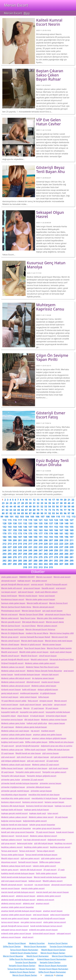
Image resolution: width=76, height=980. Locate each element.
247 (41, 550)
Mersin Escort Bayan (17, 943)
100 (6, 517)
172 (15, 533)
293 (61, 561)
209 (61, 540)
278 (56, 557)
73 (50, 510)
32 (38, 503)
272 (25, 557)
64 (15, 510)
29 (26, 503)
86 (26, 513)
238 (66, 547)
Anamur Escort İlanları (58, 943)
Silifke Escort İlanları (12, 946)
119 (30, 520)
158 (15, 530)
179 (51, 533)
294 (66, 561)
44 (11, 506)
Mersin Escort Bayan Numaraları (53, 966)
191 (41, 537)
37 (57, 503)
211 (72, 540)
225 (72, 544)
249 (51, 550)
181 (61, 533)
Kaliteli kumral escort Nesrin (49, 22)
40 (69, 503)
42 (3, 506)
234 (46, 547)
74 (53, 510)
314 (46, 567)
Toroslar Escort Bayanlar (26, 962)
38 (61, 503)
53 (46, 506)
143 (10, 527)
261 (41, 554)
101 (12, 517)
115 (10, 520)
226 (4, 547)
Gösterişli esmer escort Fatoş (51, 415)
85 (23, 513)
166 (56, 530)
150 (46, 527)
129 (10, 523)
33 (42, 503)
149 (41, 527)
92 (50, 513)
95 (61, 513)
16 (50, 500)
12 (34, 500)
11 (30, 500)
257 (20, 554)
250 (56, 550)
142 (4, 527)
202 (25, 540)
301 (30, 564)
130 (15, 523)
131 (20, 523)
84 (19, 513)
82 (11, 513)
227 (10, 547)
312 (35, 567)
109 (53, 517)
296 (4, 564)
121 (41, 520)
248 (46, 550)
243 (20, 550)
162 (35, 530)
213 (10, 544)
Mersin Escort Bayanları (62, 956)
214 (15, 544)
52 (42, 506)
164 (46, 530)
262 (46, 554)
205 (41, 540)
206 (46, 540)
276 (46, 557)
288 (35, 561)
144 (15, 527)
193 (51, 537)
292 (56, 561)
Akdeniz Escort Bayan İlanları (22, 972)
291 (51, 561)
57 (61, 506)
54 (50, 506)
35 (50, 503)
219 (41, 544)
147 (30, 527)
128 (4, 523)
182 (66, 533)
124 (56, 520)
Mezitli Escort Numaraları (38, 956)
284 (15, 561)
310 (25, 567)
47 (23, 506)
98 (73, 513)
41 (73, 503)
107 (42, 517)
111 (63, 517)
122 (46, 520)
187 (20, 537)
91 (46, 513)
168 (66, 530)
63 (11, 510)
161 (30, 530)
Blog (27, 13)
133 (30, 523)
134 (35, 523)
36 (53, 503)
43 (7, 506)
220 (46, 544)
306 (56, 564)
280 (66, 557)
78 (69, 510)
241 (10, 550)
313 (41, 567)
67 (26, 510)
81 (7, 513)
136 (46, 523)
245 (30, 550)
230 (25, 547)
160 (25, 530)
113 (73, 517)
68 (30, 510)
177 (41, 533)
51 (38, 506)
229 (20, 547)
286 (25, 561)
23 (3, 503)
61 (3, 510)
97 (69, 513)
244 (25, 550)
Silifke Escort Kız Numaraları (22, 959)
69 (34, 510)
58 (65, 506)
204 (35, 540)
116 (15, 520)
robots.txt (49, 975)
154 (66, 527)
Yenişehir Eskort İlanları (50, 962)
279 (61, 557)
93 (53, 513)
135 (41, 523)
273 (30, 557)
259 (30, 554)
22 (73, 500)
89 (38, 513)
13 (38, 500)
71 (42, 510)
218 (35, 544)
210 (66, 540)
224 (66, 544)
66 (23, 510)
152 (56, 527)
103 (22, 517)
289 (41, 561)
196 (66, 537)
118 (25, 520)
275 (41, 557)
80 (3, 513)
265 (61, 554)
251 (61, 550)
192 (46, 537)
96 (65, 513)
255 (10, 554)
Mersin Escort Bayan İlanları (53, 953)
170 (4, 533)
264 (56, 554)
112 (68, 517)
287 (30, 561)
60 (73, 506)
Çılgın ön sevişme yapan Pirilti (52, 357)
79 (73, 510)
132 (25, 523)
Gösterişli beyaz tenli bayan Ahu (51, 169)
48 (26, 506)
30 (30, 503)
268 (4, 557)
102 (17, 517)
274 (35, 557)
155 (72, 527)
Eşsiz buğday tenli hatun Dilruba (52, 463)
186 (15, 537)
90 (42, 513)
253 (72, 550)
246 (35, 550)
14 (42, 500)
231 (30, 547)
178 (46, 533)
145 (20, 527)
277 (51, 557)
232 (35, 547)
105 (32, 517)
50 (34, 506)
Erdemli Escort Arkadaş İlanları (24, 953)
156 (4, 530)
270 (15, 557)
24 (7, 503)
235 (51, 547)
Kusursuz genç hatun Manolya (46, 265)
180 (56, 533)
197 (72, 537)
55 (53, 506)
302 (35, 564)
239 (72, 547)
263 (51, 554)
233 (41, 547)
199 (10, 540)
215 (20, 544)
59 (69, 506)
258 (25, 554)
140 (66, 523)
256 (15, 554)
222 (56, 544)
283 (10, 561)
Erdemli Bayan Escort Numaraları (52, 959)
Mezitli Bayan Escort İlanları (54, 950)
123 (51, 520)
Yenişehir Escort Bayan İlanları (22, 966)
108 (48, 517)
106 (37, 517)
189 (30, 537)
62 (7, 510)
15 (46, 500)
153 (61, 527)
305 (51, 564)
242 (15, 550)
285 (20, 561)
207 (51, 540)
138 (56, 523)
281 (72, 557)
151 (51, 527)
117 (20, 520)
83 (15, 513)
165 (51, 530)
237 (61, 547)
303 (41, 564)
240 (4, 550)
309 (72, 564)
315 (51, 567)
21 (69, 500)
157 (10, 530)
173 (20, 533)
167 (61, 530)
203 (30, 540)
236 (56, 547)
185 (10, 537)
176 (35, 533)
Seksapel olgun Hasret (50, 214)
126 (66, 520)
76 (61, 510)
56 (57, 506)
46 (19, 506)
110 (58, 517)
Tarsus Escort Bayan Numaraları (24, 950)
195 (61, 537)
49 (30, 506)
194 (56, 537)
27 (19, 503)
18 (57, 500)
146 (25, 527)
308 (66, 564)
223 (61, 544)
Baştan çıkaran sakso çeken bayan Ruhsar (50, 75)
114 (4, 520)
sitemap (60, 975)
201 (20, 540)
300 (25, 564)
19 (61, 500)
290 (46, 561)
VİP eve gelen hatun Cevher (49, 122)
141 (72, 523)
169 (72, 530)
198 (4, 540)
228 (15, 547)
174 (25, 533)
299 (20, 564)
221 (51, 544)
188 (25, 537)
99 (2, 517)
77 (65, 510)
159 (20, 530)
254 (4, 554)
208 (56, 540)
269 (10, 557)
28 (23, 503)
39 (65, 503)
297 (10, 564)
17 (54, 500)
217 (30, 544)
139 (61, 523)
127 (72, 520)
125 (61, 520)
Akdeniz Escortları (37, 943)
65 (19, 510)
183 (72, 533)
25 (11, 503)
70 (38, 510)
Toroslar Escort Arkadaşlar (61, 946)
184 (4, 537)
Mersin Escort (16, 5)
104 (27, 517)
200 (15, 540)
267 (72, 554)
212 (4, 544)
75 (57, 510)
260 (35, 554)
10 (26, 500)
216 (25, 544)
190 (35, 537)
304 (46, 564)
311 (30, 567)
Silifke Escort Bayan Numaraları (52, 972)
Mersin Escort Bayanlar (13, 956)
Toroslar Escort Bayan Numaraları (53, 969)
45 (15, 506)
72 (46, 510)
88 (34, 513)
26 (15, 503)
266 (66, 554)
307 (61, 564)
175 (30, 533)
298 (15, 564)
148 (35, 527)
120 (35, 520)
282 (4, 561)
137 (51, 523)
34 (46, 503)
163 (41, 530)
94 (57, 513)
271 (20, 557)
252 (66, 550)
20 (65, 500)
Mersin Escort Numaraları (35, 946)
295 (72, 561)
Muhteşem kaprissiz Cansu (50, 307)
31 (34, 503)
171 (10, 533)
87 (30, 513)
